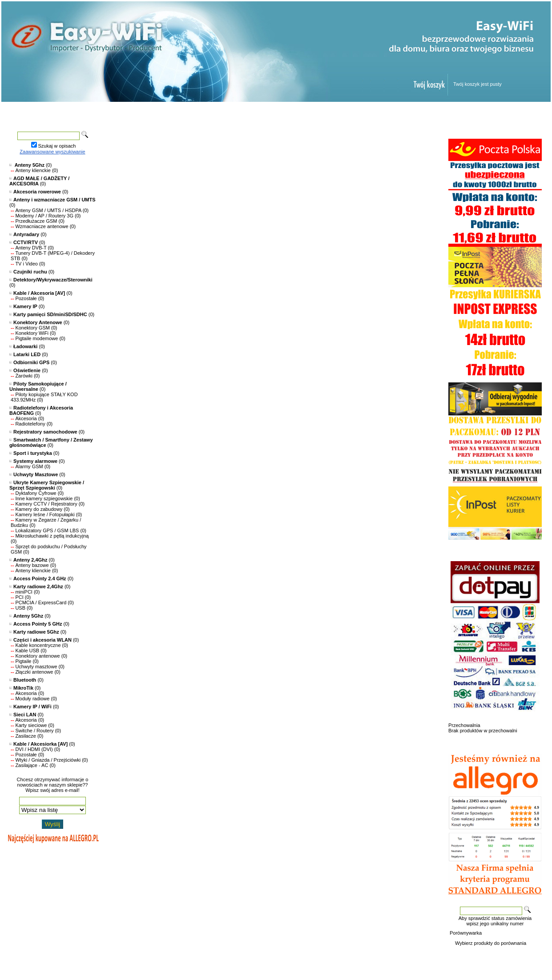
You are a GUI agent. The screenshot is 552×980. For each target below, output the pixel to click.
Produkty (134, 113)
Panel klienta (413, 113)
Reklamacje (488, 954)
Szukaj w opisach (57, 146)
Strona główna (73, 113)
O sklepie (459, 954)
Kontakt (471, 113)
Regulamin (352, 113)
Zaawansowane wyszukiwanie (52, 152)
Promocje (191, 113)
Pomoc (296, 113)
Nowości (245, 113)
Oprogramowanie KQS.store (47, 960)
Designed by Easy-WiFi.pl (44, 965)
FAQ (532, 954)
